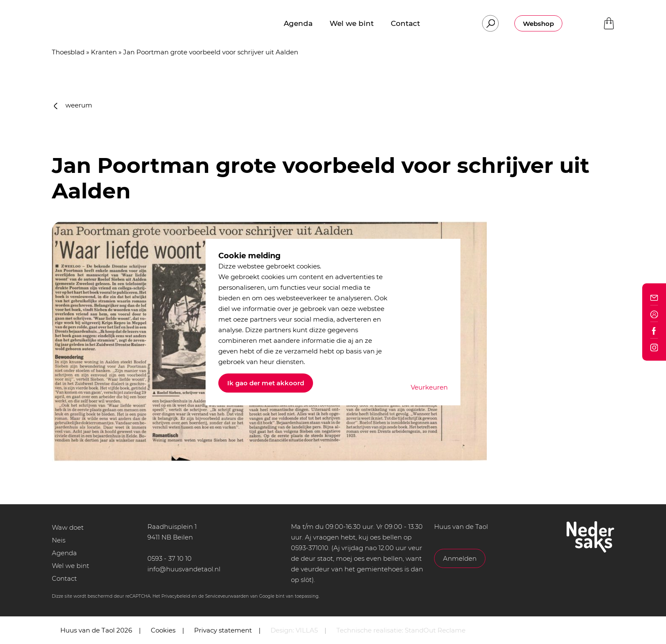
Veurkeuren (429, 387)
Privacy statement (223, 630)
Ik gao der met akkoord (266, 383)
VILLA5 (307, 630)
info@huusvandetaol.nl (184, 569)
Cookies (163, 630)
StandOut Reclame (435, 630)
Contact (64, 578)
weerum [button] (73, 105)
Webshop (538, 24)
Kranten (104, 52)
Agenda (64, 553)
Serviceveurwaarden (227, 596)
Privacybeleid (176, 596)
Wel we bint (71, 566)
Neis (59, 540)
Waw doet (68, 527)
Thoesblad (68, 52)
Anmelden (460, 558)
